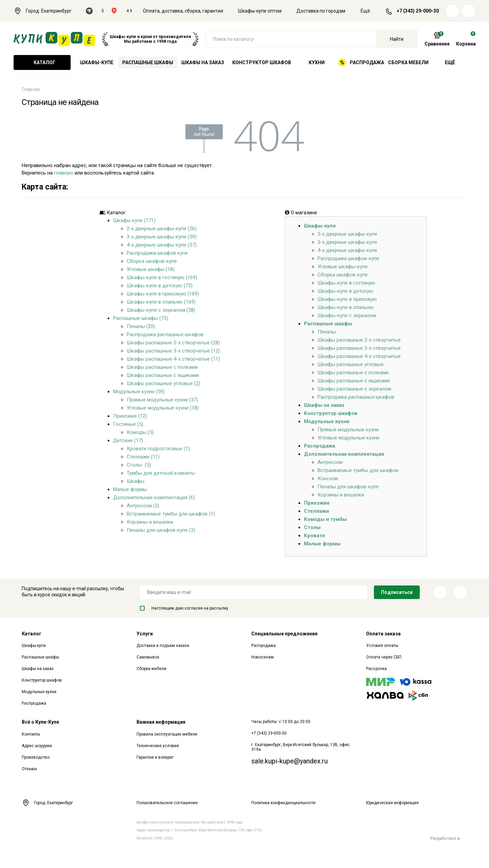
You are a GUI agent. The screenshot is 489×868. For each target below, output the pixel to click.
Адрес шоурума (37, 746)
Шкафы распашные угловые (351, 364)
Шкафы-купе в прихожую (347, 299)
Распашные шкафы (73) (141, 318)
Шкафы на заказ (203, 62)
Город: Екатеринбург (46, 11)
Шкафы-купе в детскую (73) (160, 286)
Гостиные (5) (128, 424)
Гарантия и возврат (155, 757)
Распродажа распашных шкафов (165, 334)
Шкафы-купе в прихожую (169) (163, 294)
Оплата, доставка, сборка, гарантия (183, 11)
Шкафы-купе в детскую (345, 291)
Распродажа (361, 62)
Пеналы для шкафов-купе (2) (161, 530)
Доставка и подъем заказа (163, 646)
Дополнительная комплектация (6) (154, 498)
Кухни (317, 62)
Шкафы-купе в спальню (346, 307)
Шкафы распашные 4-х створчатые (359, 356)
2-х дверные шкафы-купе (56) (162, 229)
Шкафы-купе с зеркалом (347, 315)
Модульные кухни (327, 421)
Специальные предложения (284, 634)
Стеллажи (316, 511)
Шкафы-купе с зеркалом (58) (161, 310)
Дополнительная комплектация (344, 454)
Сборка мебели (408, 62)
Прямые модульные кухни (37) (162, 400)
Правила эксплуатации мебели (167, 734)
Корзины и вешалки (150, 522)
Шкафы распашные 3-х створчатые (359, 348)
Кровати (314, 536)
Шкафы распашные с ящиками (163, 375)
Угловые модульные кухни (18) (163, 408)
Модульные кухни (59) (139, 392)
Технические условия (158, 746)
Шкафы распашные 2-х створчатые (359, 340)
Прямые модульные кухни (348, 430)
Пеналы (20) (141, 326)
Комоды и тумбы (325, 519)
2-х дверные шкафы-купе (347, 234)
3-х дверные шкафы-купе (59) (162, 237)
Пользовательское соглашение (167, 803)
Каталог (42, 62)
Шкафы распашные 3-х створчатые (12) (173, 351)
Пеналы (327, 332)
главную (64, 173)
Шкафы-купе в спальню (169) (161, 302)
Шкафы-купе (97, 62)
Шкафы (135, 481)
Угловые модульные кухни (348, 438)
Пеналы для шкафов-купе (348, 487)
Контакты (31, 734)
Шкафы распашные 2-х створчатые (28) (173, 343)
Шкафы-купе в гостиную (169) (162, 277)
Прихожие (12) (130, 416)
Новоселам (262, 657)
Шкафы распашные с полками (162, 367)
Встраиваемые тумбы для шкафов (358, 470)
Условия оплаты (382, 646)
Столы (312, 527)
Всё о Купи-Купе (40, 722)
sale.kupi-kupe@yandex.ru (289, 761)
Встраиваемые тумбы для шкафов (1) (171, 514)
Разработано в (449, 838)
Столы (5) (139, 465)
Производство (36, 757)
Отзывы (29, 769)
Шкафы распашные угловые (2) (164, 383)
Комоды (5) (140, 432)
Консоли (328, 478)
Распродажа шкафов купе (157, 253)
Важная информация (161, 722)
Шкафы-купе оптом (260, 11)
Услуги (145, 634)
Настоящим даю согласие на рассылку (184, 608)
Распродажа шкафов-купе (348, 258)
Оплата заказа (383, 634)
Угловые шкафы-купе (343, 267)
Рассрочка (376, 669)
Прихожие (317, 503)
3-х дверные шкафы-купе (347, 242)
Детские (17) (128, 440)
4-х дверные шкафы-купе (347, 250)
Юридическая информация (392, 803)
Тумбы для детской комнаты (161, 473)
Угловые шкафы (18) (151, 269)
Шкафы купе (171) (134, 220)
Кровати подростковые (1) (158, 449)
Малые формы (130, 489)
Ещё (369, 11)
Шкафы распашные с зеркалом (354, 389)
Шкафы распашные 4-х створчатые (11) (173, 359)
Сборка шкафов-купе (152, 261)
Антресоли (330, 462)
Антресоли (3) (143, 506)
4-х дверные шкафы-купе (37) (162, 245)
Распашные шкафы (148, 62)
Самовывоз (148, 657)
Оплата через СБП (384, 657)
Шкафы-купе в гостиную (346, 283)
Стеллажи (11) (143, 457)
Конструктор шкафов (262, 62)
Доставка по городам (321, 11)
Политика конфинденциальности (283, 803)
